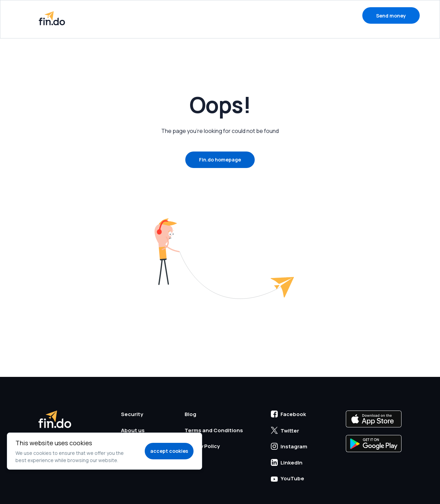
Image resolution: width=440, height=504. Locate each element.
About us (133, 430)
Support (275, 15)
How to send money (172, 15)
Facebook (288, 414)
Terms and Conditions (214, 430)
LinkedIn (287, 463)
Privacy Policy (202, 446)
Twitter (285, 430)
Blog (314, 15)
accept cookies (169, 451)
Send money (391, 16)
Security (231, 15)
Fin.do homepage (220, 160)
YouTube (288, 478)
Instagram (289, 446)
